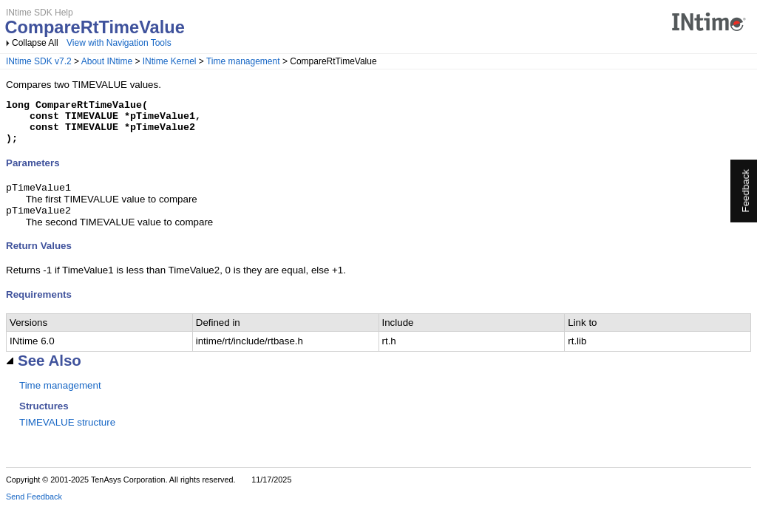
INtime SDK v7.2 (39, 61)
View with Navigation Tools (119, 43)
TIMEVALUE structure (67, 434)
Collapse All (35, 43)
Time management (243, 61)
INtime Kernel (170, 61)
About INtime (107, 61)
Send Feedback (34, 508)
